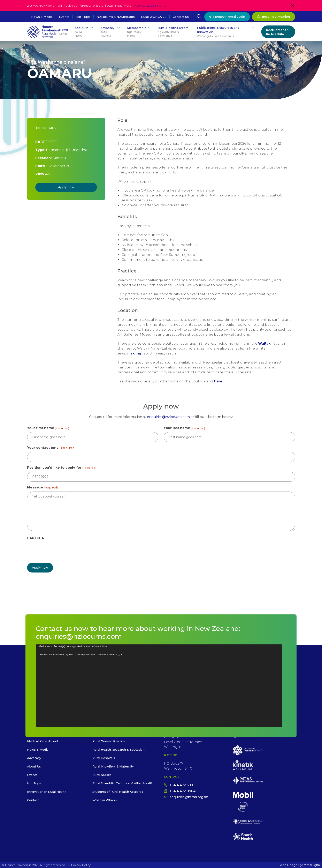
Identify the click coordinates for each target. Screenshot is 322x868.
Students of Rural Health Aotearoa (118, 791)
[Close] (293, 6)
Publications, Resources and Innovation (226, 32)
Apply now (66, 187)
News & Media (42, 17)
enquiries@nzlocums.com (168, 417)
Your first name (48, 428)
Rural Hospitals (104, 758)
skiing (136, 353)
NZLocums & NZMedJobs (116, 17)
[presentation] (58, 550)
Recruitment (278, 32)
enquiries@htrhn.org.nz (186, 797)
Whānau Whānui (105, 800)
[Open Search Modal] (199, 17)
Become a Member (274, 17)
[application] (159, 685)
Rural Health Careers (174, 32)
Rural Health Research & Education (118, 749)
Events (64, 17)
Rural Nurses (102, 775)
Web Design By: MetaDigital (300, 865)
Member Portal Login (227, 17)
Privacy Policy (81, 865)
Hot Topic (83, 17)
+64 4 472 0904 (180, 791)
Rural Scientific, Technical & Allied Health (123, 783)
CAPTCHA (36, 538)
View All (43, 174)
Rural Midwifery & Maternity (113, 766)
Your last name (184, 428)
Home (63, 32)
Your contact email (51, 448)
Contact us (181, 17)
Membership (139, 32)
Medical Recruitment (43, 741)
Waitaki (265, 343)
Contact (33, 800)
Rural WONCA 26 (154, 17)
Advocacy (110, 32)
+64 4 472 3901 (179, 785)
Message (42, 488)
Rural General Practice (109, 741)
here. (219, 381)
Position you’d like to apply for (62, 468)
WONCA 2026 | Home (150, 6)
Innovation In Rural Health (47, 791)
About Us (84, 32)
